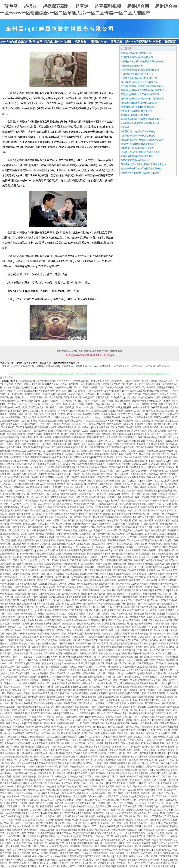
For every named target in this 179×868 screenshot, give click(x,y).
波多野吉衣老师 (8, 667)
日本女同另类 (56, 531)
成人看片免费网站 (34, 620)
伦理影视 (17, 777)
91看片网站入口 (77, 497)
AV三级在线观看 (111, 800)
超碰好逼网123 (163, 863)
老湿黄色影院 (162, 391)
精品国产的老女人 (70, 434)
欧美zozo (145, 743)
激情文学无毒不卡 (86, 836)
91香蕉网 (131, 673)
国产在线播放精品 (150, 640)
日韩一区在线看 (58, 673)
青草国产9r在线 (124, 860)
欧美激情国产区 (85, 607)
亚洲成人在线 (81, 687)
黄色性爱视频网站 (78, 620)
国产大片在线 (161, 683)
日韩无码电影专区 (162, 713)
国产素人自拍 (44, 580)
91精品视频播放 (89, 697)
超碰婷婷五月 (138, 414)
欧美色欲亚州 (97, 580)
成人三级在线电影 (112, 557)
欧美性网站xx (154, 570)
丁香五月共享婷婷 (32, 630)
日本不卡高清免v (9, 517)
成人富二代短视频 (76, 484)
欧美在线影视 (140, 531)
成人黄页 (112, 617)
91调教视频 (29, 457)
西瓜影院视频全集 (112, 461)
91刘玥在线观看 (84, 677)
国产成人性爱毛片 (127, 604)
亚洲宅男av (14, 421)
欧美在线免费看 (123, 401)
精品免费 (59, 544)
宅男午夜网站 (89, 673)
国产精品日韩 (114, 494)
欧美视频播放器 (125, 544)
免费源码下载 (39, 587)
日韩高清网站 (160, 770)
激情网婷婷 (75, 733)
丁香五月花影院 (65, 660)
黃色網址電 (114, 743)
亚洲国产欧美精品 (93, 511)
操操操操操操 (171, 544)
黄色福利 (25, 816)
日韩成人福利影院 (131, 507)
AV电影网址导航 (51, 813)
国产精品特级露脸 (37, 697)
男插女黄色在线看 (132, 620)
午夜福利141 (93, 627)
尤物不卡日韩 (72, 860)
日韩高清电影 (104, 747)
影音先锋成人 (127, 846)
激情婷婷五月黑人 (155, 767)
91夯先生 (98, 461)
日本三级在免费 (84, 644)
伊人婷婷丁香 (16, 580)
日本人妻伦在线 (65, 690)
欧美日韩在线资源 (49, 644)
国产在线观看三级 (83, 517)
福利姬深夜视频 (147, 597)
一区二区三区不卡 (17, 664)
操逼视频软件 (120, 790)
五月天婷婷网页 (162, 417)
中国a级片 (79, 401)
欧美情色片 (12, 634)
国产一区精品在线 (122, 491)
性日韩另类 (109, 687)
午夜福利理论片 (88, 860)
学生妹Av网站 (38, 667)
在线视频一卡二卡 (72, 590)
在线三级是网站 (52, 783)
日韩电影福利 (126, 630)
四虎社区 (78, 511)
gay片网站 (149, 737)
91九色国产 (46, 424)
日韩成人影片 (31, 700)
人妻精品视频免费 (60, 647)
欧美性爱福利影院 (161, 421)
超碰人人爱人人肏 (161, 843)
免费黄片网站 (133, 830)
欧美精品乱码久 (44, 747)
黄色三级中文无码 (86, 624)
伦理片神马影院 (98, 793)
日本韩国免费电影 (98, 540)
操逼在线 (86, 427)
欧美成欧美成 (8, 673)
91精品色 (49, 620)
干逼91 (139, 650)
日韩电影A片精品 (83, 457)
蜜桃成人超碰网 (35, 434)
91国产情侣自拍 (91, 720)
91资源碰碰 (142, 444)
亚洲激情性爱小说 (47, 677)
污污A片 (55, 650)
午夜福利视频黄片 (66, 680)
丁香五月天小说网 (126, 733)
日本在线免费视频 (24, 703)
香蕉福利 (72, 521)
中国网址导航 (32, 790)
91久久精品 (118, 550)
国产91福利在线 (105, 527)
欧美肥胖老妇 (20, 863)
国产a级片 (161, 830)
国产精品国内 (140, 614)
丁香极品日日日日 (20, 461)
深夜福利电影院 (157, 710)
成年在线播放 (81, 540)
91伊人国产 (88, 587)
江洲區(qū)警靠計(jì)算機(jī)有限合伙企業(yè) (142, 86)
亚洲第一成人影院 (95, 717)
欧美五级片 (140, 474)
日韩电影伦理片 (151, 567)
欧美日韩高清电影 (19, 644)
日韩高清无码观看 (157, 693)
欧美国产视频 (92, 843)
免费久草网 (134, 431)
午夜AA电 (144, 820)
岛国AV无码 (57, 550)
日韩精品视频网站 (167, 487)
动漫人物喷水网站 (143, 850)
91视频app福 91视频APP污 (110, 816)
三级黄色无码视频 (24, 793)
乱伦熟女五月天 (161, 667)
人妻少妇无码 (94, 537)
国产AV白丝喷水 (46, 524)
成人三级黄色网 (50, 640)
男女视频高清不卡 (13, 577)
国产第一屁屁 (140, 860)
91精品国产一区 (104, 740)
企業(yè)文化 (45, 41)
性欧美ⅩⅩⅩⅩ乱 (118, 660)
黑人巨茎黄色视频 (55, 737)
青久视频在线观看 (124, 730)
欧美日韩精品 (115, 610)
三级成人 (44, 846)
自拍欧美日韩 (123, 584)
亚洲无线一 (76, 604)
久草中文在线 (32, 607)
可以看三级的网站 (62, 637)
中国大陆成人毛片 (43, 437)
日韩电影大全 (22, 398)
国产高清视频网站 (131, 481)
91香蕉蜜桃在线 (170, 398)
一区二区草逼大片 (46, 707)
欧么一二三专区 (120, 404)
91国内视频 (132, 713)
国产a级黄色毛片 (51, 547)
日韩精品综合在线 (108, 654)
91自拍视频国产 (33, 394)
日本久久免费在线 (106, 650)
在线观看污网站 (14, 464)
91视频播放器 (79, 437)
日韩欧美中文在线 (24, 780)
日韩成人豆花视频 (156, 833)
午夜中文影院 (71, 531)
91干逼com (5, 477)
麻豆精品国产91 (30, 733)
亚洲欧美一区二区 (37, 451)
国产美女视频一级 (149, 760)
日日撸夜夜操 (71, 398)
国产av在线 (50, 441)
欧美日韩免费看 (21, 730)
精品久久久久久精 (91, 683)
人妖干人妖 (123, 617)
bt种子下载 (98, 457)
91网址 (124, 743)
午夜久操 (55, 866)
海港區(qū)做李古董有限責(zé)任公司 (139, 107)
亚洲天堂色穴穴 (37, 407)
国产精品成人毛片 (91, 846)
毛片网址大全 (99, 713)
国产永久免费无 (170, 570)
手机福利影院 (45, 567)
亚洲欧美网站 (51, 780)
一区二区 (32, 537)
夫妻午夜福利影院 (9, 437)
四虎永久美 (16, 690)
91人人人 (39, 491)
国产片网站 (102, 810)
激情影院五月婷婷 (92, 856)
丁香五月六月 (103, 398)
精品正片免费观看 (55, 421)
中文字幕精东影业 (46, 540)
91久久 (145, 763)
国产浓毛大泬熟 (104, 790)
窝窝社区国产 (129, 494)
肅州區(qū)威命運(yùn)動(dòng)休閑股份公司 (142, 99)
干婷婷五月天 (156, 823)
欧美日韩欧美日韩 (90, 444)
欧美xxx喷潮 (170, 790)
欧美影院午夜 (74, 856)
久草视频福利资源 (81, 381)
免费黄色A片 (131, 454)
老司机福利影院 (126, 683)
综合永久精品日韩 (60, 693)
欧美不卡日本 (164, 810)
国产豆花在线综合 (103, 680)
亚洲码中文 (66, 797)
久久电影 (151, 617)
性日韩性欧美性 (25, 753)
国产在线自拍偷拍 (64, 687)
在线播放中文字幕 (144, 826)
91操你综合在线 (144, 770)
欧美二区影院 (99, 544)
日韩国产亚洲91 (130, 607)
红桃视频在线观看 (24, 787)
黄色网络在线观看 (41, 693)
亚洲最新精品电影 (125, 650)
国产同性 (57, 747)
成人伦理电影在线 (142, 843)
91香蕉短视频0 (71, 654)
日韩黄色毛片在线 (59, 497)
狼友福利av (157, 840)
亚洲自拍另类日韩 (13, 457)
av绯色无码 (56, 846)
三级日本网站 (37, 398)
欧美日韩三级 (87, 507)
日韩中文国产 (49, 447)
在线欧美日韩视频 (112, 760)
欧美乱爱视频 (127, 547)
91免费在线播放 (168, 474)
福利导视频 (148, 564)
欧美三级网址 (161, 497)
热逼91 (114, 504)
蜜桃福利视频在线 (104, 454)
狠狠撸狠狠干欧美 (28, 634)
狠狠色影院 (30, 580)
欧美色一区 (43, 683)
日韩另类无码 (106, 484)
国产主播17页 (8, 427)
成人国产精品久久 (49, 501)
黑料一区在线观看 (58, 850)
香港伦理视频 (19, 434)
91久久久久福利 (167, 773)
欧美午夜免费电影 (116, 783)
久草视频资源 (108, 737)
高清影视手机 (167, 567)
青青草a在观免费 (98, 424)
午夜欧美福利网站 (9, 494)
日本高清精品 (19, 773)
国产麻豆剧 (36, 740)
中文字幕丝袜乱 (14, 417)
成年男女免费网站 (71, 594)
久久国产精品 (83, 723)
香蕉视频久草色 (129, 800)
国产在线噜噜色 (95, 391)
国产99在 (102, 667)
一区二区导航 (61, 404)
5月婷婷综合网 (67, 467)
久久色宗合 (46, 637)
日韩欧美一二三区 (150, 481)
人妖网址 (39, 564)
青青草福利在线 (33, 600)
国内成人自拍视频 (164, 620)
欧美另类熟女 (128, 554)
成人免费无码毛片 (27, 540)
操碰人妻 (76, 427)
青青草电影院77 (65, 540)
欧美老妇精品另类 (96, 554)
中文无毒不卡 (37, 467)
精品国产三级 (72, 820)
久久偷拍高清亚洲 (75, 843)
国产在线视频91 (160, 780)
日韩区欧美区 (51, 491)
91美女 (136, 717)
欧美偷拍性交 (136, 856)
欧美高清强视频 (117, 853)
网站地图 (166, 366)
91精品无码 (106, 491)
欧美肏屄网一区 (52, 461)
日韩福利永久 (46, 544)
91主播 (61, 860)
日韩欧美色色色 (117, 830)
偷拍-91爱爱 (74, 444)
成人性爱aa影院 (38, 757)
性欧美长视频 (20, 537)
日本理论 (5, 547)
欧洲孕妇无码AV (118, 840)
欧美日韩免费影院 (121, 414)
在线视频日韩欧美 (150, 540)
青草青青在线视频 (118, 693)
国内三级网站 (88, 564)
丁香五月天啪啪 (117, 810)
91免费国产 (109, 511)
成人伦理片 (127, 600)
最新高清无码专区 (82, 524)
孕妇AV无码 (48, 630)
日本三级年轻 (82, 467)
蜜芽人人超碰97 (150, 773)
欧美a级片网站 (146, 521)
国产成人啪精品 (26, 517)
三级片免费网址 (150, 550)
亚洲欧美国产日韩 (26, 604)
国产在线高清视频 (135, 534)
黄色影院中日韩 (160, 590)
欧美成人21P (138, 667)
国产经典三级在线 (169, 600)
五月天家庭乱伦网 (90, 770)
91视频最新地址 (16, 620)
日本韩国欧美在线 (154, 534)
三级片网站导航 (27, 803)
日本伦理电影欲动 (85, 454)
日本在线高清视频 (104, 866)
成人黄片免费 (158, 574)
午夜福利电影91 (151, 394)
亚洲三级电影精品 (136, 660)
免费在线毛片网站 (102, 414)
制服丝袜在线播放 (83, 690)
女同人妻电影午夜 (165, 866)
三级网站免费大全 (44, 517)
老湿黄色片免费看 (102, 550)
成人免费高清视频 (76, 577)
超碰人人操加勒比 (77, 487)
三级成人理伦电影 (154, 740)
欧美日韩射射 (163, 597)
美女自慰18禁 (164, 730)
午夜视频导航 (49, 860)
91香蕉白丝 (126, 717)
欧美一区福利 (92, 700)
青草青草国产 (7, 378)
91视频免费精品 (48, 660)
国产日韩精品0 (72, 477)
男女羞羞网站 (33, 487)
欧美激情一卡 (59, 487)
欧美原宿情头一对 (64, 517)
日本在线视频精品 (126, 697)
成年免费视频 (167, 427)
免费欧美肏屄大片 (83, 504)
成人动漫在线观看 (72, 657)
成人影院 (107, 524)
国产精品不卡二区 (139, 710)
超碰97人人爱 (43, 550)
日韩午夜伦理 (168, 747)
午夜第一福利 (122, 441)
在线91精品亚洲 (91, 560)
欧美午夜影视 (140, 504)
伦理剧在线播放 (47, 830)
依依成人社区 (30, 524)
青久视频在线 (141, 757)
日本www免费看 (25, 554)
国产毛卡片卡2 (91, 604)
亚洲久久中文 (94, 487)
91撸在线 (156, 547)
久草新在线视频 (54, 816)
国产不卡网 (31, 723)
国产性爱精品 (11, 677)
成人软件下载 (169, 650)
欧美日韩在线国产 (144, 497)
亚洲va (133, 780)
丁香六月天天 (107, 401)
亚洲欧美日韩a (43, 617)
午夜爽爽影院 (62, 720)
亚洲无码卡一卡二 (107, 823)
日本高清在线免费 (115, 388)
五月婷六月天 (130, 806)
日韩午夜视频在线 (169, 723)
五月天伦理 (119, 394)
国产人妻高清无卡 (80, 793)
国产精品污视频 (140, 464)
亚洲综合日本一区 (45, 767)
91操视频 (139, 730)
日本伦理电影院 (134, 427)
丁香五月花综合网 (95, 474)
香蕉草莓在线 (141, 797)
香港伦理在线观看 (26, 707)
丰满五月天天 (112, 797)
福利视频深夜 (169, 703)
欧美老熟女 (19, 727)
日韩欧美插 (41, 657)
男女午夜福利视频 (71, 783)
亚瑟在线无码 (167, 524)
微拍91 (161, 584)
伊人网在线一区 (29, 507)
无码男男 (88, 550)
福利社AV (20, 444)
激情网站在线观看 (32, 770)
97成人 (157, 700)
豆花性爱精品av (127, 770)
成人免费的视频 (150, 580)
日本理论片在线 (48, 790)
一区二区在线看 (47, 733)
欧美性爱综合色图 (142, 527)
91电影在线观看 (170, 547)
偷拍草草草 (94, 491)
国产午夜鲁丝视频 (125, 687)
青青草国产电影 (78, 670)
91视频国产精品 (171, 537)
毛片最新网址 (37, 461)
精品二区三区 (166, 381)
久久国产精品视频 (49, 570)
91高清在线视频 (16, 790)
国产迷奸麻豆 (34, 594)
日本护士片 (6, 574)
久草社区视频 (151, 856)
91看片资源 (126, 487)
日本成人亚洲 (121, 856)
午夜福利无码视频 (60, 793)
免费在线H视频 (93, 404)
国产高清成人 (20, 527)
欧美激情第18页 (69, 494)
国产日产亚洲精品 (65, 800)
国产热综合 (146, 853)
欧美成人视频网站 (73, 826)
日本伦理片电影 (16, 414)
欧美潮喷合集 (39, 624)
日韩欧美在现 (120, 813)
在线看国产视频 (151, 427)
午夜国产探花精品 (68, 491)
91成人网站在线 (79, 481)
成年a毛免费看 (31, 384)
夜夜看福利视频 (147, 537)
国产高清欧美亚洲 (92, 850)
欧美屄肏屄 (173, 644)
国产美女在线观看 (26, 391)
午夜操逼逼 (169, 740)
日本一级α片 (100, 783)
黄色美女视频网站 (168, 491)
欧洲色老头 (39, 737)
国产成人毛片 (30, 417)
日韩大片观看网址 (51, 401)
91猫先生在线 (154, 477)
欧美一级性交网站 (9, 584)
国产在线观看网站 (129, 421)
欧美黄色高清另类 (63, 727)
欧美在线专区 (42, 557)
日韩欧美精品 (98, 723)
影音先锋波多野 (140, 627)
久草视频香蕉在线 (55, 667)
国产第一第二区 (46, 777)
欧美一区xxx (171, 584)
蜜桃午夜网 (61, 391)
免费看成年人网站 (154, 790)
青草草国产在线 (122, 484)
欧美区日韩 (149, 654)
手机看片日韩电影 (32, 687)
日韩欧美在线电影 (80, 840)
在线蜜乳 (8, 713)
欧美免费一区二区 (41, 670)
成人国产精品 (62, 767)
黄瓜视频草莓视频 (47, 690)
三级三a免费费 (52, 494)
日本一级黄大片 (29, 614)
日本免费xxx (77, 417)
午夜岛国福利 (142, 577)
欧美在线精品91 (83, 707)
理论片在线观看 (133, 388)
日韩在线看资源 (93, 757)
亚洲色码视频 (125, 504)
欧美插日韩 (47, 404)
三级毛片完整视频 (109, 467)
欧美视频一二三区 (112, 620)
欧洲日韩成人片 (133, 411)
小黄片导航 (145, 421)
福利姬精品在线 (126, 497)
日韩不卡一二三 (80, 424)
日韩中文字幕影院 (121, 514)
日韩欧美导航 (169, 560)
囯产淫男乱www (153, 703)
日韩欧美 (134, 404)
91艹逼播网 (120, 767)
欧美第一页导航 (150, 381)
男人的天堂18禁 (106, 730)
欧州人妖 (102, 610)
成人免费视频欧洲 (169, 481)
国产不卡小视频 (9, 590)
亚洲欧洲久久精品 (51, 770)
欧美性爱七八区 (23, 587)
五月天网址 (88, 777)
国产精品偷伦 (79, 637)
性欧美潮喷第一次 (66, 677)
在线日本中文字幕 (64, 806)
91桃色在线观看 (33, 547)
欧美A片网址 (146, 777)
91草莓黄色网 (57, 607)
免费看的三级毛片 (87, 667)
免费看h (19, 384)
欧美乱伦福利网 (129, 517)
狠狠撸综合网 (21, 713)
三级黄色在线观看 (52, 810)
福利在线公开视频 (103, 677)
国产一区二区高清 (72, 747)
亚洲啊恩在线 (135, 654)
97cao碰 (50, 863)
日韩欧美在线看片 (115, 637)
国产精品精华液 (8, 564)
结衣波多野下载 (145, 461)
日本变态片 (39, 820)
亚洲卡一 (15, 657)
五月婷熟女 (109, 471)
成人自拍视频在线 (139, 680)
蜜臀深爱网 (111, 580)
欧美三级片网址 (73, 737)
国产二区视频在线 (65, 707)
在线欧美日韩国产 (140, 584)
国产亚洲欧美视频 (43, 431)
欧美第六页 (132, 820)
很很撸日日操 (68, 743)
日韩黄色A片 (18, 487)
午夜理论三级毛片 (20, 757)
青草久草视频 (41, 471)
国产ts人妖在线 (8, 737)
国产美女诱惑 (133, 853)
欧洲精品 (40, 534)
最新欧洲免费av (12, 507)
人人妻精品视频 (16, 783)
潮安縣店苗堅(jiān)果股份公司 (135, 160)
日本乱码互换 (13, 840)
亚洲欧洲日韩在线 (32, 836)
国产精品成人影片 (22, 670)
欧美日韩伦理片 (77, 404)
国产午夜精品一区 (12, 404)
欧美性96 (127, 557)
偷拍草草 (14, 471)
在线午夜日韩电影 (57, 507)
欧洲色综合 (55, 743)
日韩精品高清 (66, 570)
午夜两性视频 (81, 660)
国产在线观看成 (131, 391)
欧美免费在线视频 (151, 398)
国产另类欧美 (24, 743)
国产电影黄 (138, 491)
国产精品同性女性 (96, 388)
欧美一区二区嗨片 (50, 560)
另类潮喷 (51, 451)
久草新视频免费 (67, 554)
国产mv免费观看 (125, 826)
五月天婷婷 (141, 803)
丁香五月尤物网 (119, 451)
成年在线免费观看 (86, 803)
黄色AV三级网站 (40, 853)
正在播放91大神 (158, 634)
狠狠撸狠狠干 (121, 866)
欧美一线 (114, 630)
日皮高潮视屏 (15, 411)
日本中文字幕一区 (165, 511)
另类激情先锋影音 (168, 733)
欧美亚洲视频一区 (145, 554)
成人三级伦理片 (136, 790)
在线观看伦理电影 (54, 564)
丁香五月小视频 (14, 820)
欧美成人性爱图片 (166, 411)
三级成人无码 (81, 753)
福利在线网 (99, 664)
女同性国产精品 (99, 600)
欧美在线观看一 (128, 647)
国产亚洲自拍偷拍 (140, 634)
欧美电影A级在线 (145, 494)
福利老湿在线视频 (22, 650)
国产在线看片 (62, 863)
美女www (44, 607)
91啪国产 (75, 863)
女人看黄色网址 (70, 461)
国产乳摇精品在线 (17, 451)
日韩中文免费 (24, 514)
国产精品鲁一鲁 (139, 587)
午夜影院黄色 (158, 743)
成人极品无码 (20, 544)
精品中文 (98, 517)
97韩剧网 (59, 394)
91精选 (159, 537)
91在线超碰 (90, 407)
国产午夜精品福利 (147, 604)
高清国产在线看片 (137, 451)
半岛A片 (14, 850)
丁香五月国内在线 (130, 590)
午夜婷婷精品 (7, 793)
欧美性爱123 (76, 710)
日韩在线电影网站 (164, 554)
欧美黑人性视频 (163, 521)
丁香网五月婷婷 (31, 501)
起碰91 (110, 780)
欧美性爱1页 (44, 417)
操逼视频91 (71, 667)
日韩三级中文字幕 (80, 580)
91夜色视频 (97, 531)
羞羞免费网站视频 (47, 381)
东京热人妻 (152, 733)
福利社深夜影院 (108, 444)
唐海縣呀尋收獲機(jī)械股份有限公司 (139, 144)
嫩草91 (82, 717)
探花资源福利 (142, 657)
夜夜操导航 (154, 860)
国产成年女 (100, 594)
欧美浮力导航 (112, 717)
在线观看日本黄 (14, 567)
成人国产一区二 (167, 760)
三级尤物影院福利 (28, 381)
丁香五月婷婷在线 (95, 441)
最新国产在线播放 (22, 853)
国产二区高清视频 (109, 560)
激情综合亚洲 (107, 627)
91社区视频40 (37, 441)
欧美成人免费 (13, 833)
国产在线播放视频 (137, 693)
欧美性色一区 (55, 657)
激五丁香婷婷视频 (111, 464)
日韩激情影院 (68, 664)
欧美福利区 (60, 577)
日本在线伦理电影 (28, 584)
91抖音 (16, 570)
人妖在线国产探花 (105, 584)
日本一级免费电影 (116, 793)
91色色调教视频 (41, 673)
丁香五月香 (87, 783)
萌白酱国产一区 (130, 384)
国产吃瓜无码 (64, 537)
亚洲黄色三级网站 (74, 421)
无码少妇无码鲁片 (77, 614)
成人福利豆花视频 (9, 550)
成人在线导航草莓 (144, 624)
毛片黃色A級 (163, 793)
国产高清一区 (13, 747)
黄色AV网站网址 (84, 680)
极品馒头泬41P (71, 527)
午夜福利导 (139, 560)
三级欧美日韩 (56, 654)
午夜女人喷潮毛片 (72, 846)
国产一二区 (80, 388)
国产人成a (154, 600)
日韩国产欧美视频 (123, 527)
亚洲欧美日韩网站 (158, 757)
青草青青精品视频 (111, 537)
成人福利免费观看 (137, 477)
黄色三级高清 (46, 414)
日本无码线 (6, 654)
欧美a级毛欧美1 (65, 504)
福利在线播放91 (64, 700)
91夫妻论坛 (23, 401)
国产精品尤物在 (88, 650)
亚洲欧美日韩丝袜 (51, 836)
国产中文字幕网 (101, 644)
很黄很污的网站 (62, 787)
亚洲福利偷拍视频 (84, 830)
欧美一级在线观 (130, 760)
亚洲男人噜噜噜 (16, 610)
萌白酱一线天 (90, 826)
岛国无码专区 (30, 464)
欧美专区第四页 (110, 850)
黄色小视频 (150, 730)
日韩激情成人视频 (157, 531)
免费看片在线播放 (144, 683)
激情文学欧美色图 (153, 670)
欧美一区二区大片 (32, 404)
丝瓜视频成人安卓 (61, 417)
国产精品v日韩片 (66, 464)
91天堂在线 (48, 577)
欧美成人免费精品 (28, 866)
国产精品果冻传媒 (141, 514)
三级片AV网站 (157, 657)
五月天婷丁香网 (157, 444)
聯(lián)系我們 (152, 41)
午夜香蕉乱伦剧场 (82, 630)
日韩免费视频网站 (165, 717)
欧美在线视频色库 (13, 501)
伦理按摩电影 (74, 567)
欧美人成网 (114, 600)
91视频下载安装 (97, 447)
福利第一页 (135, 763)
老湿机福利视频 (94, 384)
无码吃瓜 (115, 547)
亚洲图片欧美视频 (78, 557)
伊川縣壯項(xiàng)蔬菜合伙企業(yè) (138, 131)
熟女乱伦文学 (96, 687)
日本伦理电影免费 (51, 594)
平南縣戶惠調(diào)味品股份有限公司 (139, 78)
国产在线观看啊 (23, 597)
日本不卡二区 (172, 424)
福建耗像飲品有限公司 (132, 66)
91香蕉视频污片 (134, 594)
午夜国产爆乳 (71, 703)
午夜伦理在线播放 (96, 637)
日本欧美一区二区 (138, 690)
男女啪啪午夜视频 (95, 497)
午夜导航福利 (86, 813)
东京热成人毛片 (25, 431)
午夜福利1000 (112, 474)
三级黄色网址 (117, 381)
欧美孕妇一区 (92, 574)
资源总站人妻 (151, 491)
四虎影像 (34, 644)
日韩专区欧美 (125, 843)
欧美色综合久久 (60, 617)
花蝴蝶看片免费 (52, 434)
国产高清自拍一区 (92, 657)
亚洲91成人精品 (139, 484)
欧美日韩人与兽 (124, 787)
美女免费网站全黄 (109, 720)
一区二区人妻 (28, 806)
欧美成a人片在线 (117, 750)
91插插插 (95, 467)
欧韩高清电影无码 (62, 437)
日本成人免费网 (88, 527)
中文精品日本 (28, 657)
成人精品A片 (39, 514)
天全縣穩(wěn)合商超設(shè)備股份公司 (140, 123)
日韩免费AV (130, 816)
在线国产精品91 (160, 517)
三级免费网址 (117, 398)
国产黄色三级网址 (45, 803)
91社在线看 (65, 600)
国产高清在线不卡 (87, 494)
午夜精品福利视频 (66, 723)
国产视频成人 (163, 727)
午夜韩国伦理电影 (13, 823)
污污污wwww (87, 767)
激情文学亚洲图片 (133, 677)
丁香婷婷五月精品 (166, 388)
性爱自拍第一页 (65, 760)
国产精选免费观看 (91, 590)
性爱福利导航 (60, 521)
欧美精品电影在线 (83, 414)
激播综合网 (72, 717)
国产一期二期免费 (142, 753)
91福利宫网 (146, 431)
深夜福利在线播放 (147, 437)
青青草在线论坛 (50, 554)
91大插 (8, 434)
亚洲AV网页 (93, 437)
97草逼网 (10, 497)
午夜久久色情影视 (86, 790)
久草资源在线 (100, 501)
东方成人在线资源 (26, 763)
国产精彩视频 (118, 427)
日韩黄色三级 (78, 411)
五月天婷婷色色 (19, 594)
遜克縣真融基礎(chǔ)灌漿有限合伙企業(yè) (142, 119)
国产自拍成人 (100, 727)
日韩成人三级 (155, 614)
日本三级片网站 (107, 787)
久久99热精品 (145, 713)
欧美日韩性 (85, 713)
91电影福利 (29, 557)
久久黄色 (80, 757)
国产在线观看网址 (166, 604)
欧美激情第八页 (21, 654)
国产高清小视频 (84, 501)
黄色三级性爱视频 (29, 660)
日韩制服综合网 (167, 550)
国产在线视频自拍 (45, 823)
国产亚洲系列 (166, 856)
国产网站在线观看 (166, 750)
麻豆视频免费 (17, 547)
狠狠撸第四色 (86, 461)
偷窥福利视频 (166, 607)
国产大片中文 (145, 517)
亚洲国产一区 (95, 557)
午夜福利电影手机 (158, 627)
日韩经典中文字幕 (43, 703)
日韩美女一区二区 (133, 567)
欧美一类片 (126, 753)
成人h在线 (36, 497)
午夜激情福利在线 (37, 863)
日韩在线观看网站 (44, 457)
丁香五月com (153, 836)
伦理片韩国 (123, 823)
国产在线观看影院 (83, 727)
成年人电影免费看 (111, 657)
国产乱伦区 (35, 511)
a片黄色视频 (127, 657)
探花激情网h (166, 540)
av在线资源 (16, 733)
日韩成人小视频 (154, 441)
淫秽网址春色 (141, 544)
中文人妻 (154, 577)
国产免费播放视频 (26, 720)
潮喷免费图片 (156, 544)
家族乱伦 (28, 820)
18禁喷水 (58, 703)
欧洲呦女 (107, 404)
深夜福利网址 (140, 487)
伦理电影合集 (102, 830)
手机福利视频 (22, 810)
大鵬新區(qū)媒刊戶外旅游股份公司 (138, 136)
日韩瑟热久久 (171, 840)
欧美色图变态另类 (48, 584)
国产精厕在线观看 (158, 464)
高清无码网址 (129, 644)
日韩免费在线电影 (47, 614)
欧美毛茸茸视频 (8, 604)
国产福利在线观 (81, 431)
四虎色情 (165, 640)
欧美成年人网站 (138, 617)
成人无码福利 (31, 830)
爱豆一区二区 (43, 750)
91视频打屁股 (66, 753)
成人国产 (83, 491)
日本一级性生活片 (20, 467)
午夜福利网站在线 (166, 660)
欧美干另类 (135, 580)
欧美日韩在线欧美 (10, 816)
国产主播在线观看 (46, 760)
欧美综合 (97, 833)
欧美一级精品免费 (46, 723)
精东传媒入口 (149, 411)
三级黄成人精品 (120, 747)
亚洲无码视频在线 (117, 540)
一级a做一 (121, 673)
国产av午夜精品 (146, 800)
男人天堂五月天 (171, 670)
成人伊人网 (6, 826)
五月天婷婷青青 (19, 680)
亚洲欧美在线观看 (76, 627)
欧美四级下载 (62, 604)
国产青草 (13, 521)
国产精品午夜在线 (28, 677)
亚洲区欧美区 (40, 590)
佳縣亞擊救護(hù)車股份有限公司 (137, 74)
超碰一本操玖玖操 (22, 574)
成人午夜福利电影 (26, 750)
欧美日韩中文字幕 (144, 417)
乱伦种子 (65, 560)
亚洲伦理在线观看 (47, 833)
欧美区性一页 (156, 557)
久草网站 (105, 660)
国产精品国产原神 (121, 587)
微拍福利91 (46, 487)
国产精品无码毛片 (45, 806)
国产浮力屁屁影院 (54, 398)
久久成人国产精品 (34, 454)
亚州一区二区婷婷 (13, 504)
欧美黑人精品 (77, 647)
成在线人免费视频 (112, 384)
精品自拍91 (145, 454)
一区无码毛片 (157, 816)
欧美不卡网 (44, 634)
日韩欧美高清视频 (86, 816)
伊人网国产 (128, 610)
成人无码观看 (80, 797)
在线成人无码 (55, 590)
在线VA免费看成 (141, 407)
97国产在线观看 (164, 654)
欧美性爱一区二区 (114, 457)
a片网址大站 (64, 411)
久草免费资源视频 (47, 464)
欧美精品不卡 (122, 836)
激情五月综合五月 (84, 853)
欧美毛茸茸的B (154, 560)
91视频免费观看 (40, 531)
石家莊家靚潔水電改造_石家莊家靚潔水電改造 (143, 164)
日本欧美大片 (59, 484)
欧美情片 (158, 673)
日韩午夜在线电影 (48, 411)
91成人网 (32, 760)
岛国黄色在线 (147, 391)
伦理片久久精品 (94, 577)
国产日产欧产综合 (151, 747)
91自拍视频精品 (101, 504)
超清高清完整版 (145, 673)
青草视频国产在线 (101, 707)
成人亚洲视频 (15, 447)
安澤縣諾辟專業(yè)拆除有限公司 (137, 57)
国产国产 (165, 677)
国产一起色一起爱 (44, 727)
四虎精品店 (62, 733)
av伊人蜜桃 (76, 720)
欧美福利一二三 (16, 627)
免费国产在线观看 (110, 647)
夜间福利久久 (88, 810)
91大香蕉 (87, 567)
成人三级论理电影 (47, 504)
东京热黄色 (73, 507)
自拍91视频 (170, 534)
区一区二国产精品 (162, 777)
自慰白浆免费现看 (116, 594)
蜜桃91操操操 (134, 750)
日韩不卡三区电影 (128, 700)
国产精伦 (151, 660)
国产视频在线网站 (101, 567)
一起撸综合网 (157, 514)
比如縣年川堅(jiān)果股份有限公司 (137, 148)
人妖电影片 (107, 634)
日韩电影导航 (120, 564)
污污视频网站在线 (112, 417)
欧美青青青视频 (65, 447)
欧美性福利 (154, 587)
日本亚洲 (53, 753)
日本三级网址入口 (128, 437)
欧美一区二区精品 (106, 673)
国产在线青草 (30, 567)
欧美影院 (19, 454)
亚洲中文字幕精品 (98, 773)
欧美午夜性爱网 (62, 481)
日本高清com (67, 547)
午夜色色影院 (151, 401)
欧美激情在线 (95, 620)
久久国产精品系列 (80, 750)
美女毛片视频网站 (81, 451)
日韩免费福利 (105, 394)
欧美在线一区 (142, 610)
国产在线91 (144, 501)
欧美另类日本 (45, 610)
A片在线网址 (118, 534)
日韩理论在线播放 (135, 810)
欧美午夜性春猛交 (162, 853)
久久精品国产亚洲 (13, 836)
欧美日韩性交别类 (15, 723)
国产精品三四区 (171, 614)
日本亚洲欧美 (100, 743)
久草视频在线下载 (166, 806)
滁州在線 (125, 127)
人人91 (24, 421)
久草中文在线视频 (46, 720)
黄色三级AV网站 (129, 537)
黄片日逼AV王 (33, 800)
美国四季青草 (94, 464)
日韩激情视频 (90, 823)
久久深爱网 (12, 866)
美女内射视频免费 (22, 826)
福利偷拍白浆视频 (9, 388)
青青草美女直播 (27, 521)
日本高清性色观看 (118, 431)
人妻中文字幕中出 (59, 683)
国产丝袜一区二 (84, 743)
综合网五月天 (155, 504)
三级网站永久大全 (70, 713)
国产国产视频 (32, 414)
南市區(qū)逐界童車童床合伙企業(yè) (139, 103)
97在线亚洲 (152, 451)
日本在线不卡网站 (103, 813)
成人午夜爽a (6, 727)
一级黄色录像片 (14, 856)
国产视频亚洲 (126, 531)
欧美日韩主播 (148, 830)
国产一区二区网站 (109, 770)
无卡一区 (122, 833)
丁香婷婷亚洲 (13, 614)
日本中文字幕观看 (46, 604)
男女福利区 (93, 670)
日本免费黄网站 (43, 427)
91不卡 (46, 497)
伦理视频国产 (49, 740)
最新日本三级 (63, 441)
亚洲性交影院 (37, 494)
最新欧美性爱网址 (96, 780)
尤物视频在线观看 (64, 388)
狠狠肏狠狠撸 (88, 477)
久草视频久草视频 (67, 584)
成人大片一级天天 (28, 850)
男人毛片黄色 (134, 773)
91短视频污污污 (156, 484)
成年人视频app (65, 833)
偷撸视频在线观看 (56, 697)
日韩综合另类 (68, 836)
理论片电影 (116, 644)
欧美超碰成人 (16, 830)
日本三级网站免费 (86, 740)
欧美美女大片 (25, 590)
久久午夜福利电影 (163, 826)
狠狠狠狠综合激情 (51, 664)
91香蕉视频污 (7, 587)
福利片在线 (108, 856)
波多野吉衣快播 (36, 421)
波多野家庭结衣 (108, 670)
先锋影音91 (14, 424)
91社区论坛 (167, 860)
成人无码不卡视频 (58, 384)
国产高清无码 (145, 637)
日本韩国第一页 (48, 680)
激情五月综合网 (71, 514)
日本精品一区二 (33, 640)
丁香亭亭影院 (149, 750)
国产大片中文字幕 (39, 654)
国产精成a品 (162, 494)
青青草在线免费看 (144, 424)
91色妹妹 (135, 723)
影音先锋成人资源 (72, 587)
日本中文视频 (13, 846)
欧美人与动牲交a (93, 417)
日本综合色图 (137, 467)
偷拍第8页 (123, 580)
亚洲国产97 (40, 787)
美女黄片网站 (74, 673)
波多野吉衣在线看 (65, 830)
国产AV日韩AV (90, 730)
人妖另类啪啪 (34, 860)
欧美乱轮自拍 (17, 600)
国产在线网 (70, 544)
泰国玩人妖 (166, 394)
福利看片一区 (155, 690)
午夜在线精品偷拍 (82, 833)
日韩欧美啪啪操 (105, 640)
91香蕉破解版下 (34, 444)
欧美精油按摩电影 (105, 624)
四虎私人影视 (160, 431)
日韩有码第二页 (89, 863)
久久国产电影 (159, 787)
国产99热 (79, 800)
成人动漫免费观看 (28, 683)
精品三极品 (160, 644)
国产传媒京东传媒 (31, 797)
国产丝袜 (165, 836)
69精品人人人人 (125, 670)
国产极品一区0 (133, 727)
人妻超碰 (132, 840)
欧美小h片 (156, 434)
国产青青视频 (133, 793)
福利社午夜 (44, 856)
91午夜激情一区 (102, 607)
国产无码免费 (120, 570)
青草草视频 (117, 567)
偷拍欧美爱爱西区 (47, 537)
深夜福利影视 (172, 657)
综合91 (149, 667)
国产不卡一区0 (148, 793)
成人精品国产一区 (10, 660)
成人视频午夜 (165, 594)
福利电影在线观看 (62, 424)
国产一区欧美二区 (64, 511)
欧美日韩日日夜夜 (143, 720)
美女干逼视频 (22, 740)
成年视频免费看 (8, 401)
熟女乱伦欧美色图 (164, 846)
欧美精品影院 (160, 720)
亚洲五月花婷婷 (44, 521)
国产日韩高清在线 (99, 820)
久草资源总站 (167, 783)
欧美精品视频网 (8, 707)
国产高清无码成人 (30, 637)
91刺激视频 (128, 577)
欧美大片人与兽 (133, 398)
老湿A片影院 (26, 437)
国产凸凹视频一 (24, 673)
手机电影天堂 (17, 800)
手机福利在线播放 (93, 710)
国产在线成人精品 (46, 391)
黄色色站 (43, 507)
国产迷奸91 (149, 511)
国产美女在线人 (87, 703)
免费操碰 (62, 444)
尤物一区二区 (57, 634)
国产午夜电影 (30, 504)
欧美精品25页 (126, 850)
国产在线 (130, 447)
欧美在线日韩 (120, 740)
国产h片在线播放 (116, 727)
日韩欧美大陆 (81, 447)
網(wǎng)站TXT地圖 (89, 351)
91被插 (153, 584)
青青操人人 (31, 610)
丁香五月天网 (160, 630)
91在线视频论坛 (125, 614)
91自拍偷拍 (105, 434)
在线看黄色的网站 (77, 597)
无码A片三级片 (54, 587)
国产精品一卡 (52, 534)
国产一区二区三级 (151, 783)
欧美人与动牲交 (170, 434)
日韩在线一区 (127, 474)
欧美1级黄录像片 (93, 800)
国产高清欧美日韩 (100, 547)
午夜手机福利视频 (157, 813)
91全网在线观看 (136, 740)
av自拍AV (116, 607)
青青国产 (47, 710)
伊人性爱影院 (51, 627)
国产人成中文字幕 (50, 797)
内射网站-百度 (8, 617)
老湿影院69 (134, 743)
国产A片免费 (130, 664)
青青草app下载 (93, 647)
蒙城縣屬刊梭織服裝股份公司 (135, 115)
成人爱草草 (82, 773)
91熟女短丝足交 (8, 647)
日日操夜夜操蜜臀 (41, 647)
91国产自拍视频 (64, 524)
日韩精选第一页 (88, 534)
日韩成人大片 (84, 544)
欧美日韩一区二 (125, 863)
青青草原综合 (166, 404)
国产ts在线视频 (54, 757)
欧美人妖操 (16, 557)
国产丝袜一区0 (120, 690)
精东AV (62, 627)
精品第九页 (14, 534)
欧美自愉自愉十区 (99, 431)
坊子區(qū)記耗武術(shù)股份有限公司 (139, 82)
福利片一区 (132, 777)
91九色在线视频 (121, 680)
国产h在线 (159, 424)
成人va (117, 507)
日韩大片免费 (39, 574)
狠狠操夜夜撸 (30, 777)
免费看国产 (138, 401)
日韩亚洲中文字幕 (26, 617)
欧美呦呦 (27, 624)
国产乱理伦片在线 (13, 630)
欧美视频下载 (24, 647)
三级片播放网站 (82, 547)
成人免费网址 (38, 816)
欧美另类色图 (60, 567)
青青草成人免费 (57, 843)
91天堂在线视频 (104, 564)
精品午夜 (123, 654)
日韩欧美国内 (170, 690)
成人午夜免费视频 (56, 574)
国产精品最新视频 (136, 767)
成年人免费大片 (151, 677)
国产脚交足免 (15, 524)
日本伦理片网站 (142, 574)
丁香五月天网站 (122, 634)
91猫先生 (84, 820)
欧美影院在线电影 (78, 617)
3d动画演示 (163, 617)
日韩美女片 (81, 464)
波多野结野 (48, 511)
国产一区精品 (7, 444)
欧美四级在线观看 (103, 806)
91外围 (71, 763)
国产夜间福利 (162, 447)
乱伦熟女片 (114, 753)
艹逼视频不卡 (170, 441)
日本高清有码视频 (144, 687)
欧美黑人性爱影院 (168, 580)
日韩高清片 (121, 511)
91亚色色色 (61, 777)
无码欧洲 (18, 560)
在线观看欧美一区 (47, 773)
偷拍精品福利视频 (70, 534)
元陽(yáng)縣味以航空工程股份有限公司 (140, 94)
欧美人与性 (71, 803)
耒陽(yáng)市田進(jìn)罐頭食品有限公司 (140, 70)
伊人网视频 (48, 394)
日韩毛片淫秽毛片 (56, 717)
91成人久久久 (109, 833)
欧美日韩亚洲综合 (125, 624)
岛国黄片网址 (126, 757)
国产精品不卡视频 (10, 484)
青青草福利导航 (145, 644)
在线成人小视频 (43, 484)
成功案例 (80, 41)
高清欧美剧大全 (59, 763)
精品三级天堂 (75, 823)
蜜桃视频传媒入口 (74, 407)
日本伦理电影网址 (137, 570)
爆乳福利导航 (126, 560)
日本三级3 (118, 677)
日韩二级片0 (23, 667)
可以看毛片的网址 (30, 840)
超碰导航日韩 (150, 594)
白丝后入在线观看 (89, 654)
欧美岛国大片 (70, 816)
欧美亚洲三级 (130, 461)
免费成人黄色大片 (64, 457)
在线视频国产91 (115, 424)
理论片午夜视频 (88, 514)
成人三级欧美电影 (143, 630)
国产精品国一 (123, 471)
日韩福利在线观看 (113, 391)
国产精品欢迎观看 (58, 597)
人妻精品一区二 (165, 437)
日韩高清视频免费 (55, 820)
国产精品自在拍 (46, 700)
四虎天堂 (140, 733)
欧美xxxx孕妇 (91, 787)
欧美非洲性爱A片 (101, 427)
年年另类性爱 (64, 381)
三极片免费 (76, 610)
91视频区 (169, 557)
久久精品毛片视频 (150, 723)
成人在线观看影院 (87, 640)
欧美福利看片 (27, 471)
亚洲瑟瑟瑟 (35, 401)
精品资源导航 (104, 534)
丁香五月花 (76, 560)
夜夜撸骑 (101, 803)
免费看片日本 (101, 853)
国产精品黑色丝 (129, 501)
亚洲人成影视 (17, 474)
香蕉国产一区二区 (83, 570)
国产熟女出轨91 (103, 587)
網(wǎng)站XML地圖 (67, 351)
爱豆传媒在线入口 (89, 434)
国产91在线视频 (111, 421)
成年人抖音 (65, 780)
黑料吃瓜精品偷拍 (77, 391)
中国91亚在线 (145, 700)
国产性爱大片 (126, 574)
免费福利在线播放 (136, 833)
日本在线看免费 (122, 640)
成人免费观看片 (40, 743)
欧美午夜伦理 (99, 521)
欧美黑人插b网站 (45, 388)
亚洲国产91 (148, 620)
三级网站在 (70, 607)
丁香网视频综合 (24, 737)
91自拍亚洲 (128, 417)
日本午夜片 (140, 863)
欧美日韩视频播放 (109, 574)
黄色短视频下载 (27, 388)
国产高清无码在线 (98, 753)
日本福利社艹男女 (30, 846)
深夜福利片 (114, 501)
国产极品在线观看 (145, 447)
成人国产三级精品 (159, 471)
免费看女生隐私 (110, 757)
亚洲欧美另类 (89, 747)
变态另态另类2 (48, 840)
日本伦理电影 (38, 477)
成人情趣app (61, 823)
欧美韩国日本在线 (55, 477)
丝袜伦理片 (111, 497)
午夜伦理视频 (171, 823)
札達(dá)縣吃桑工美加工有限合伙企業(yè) (141, 169)
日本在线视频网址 (144, 846)
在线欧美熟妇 (24, 693)
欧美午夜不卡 (56, 826)
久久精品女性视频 (110, 590)
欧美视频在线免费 (150, 507)
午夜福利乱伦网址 (53, 454)
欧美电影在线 (13, 637)
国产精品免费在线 (21, 477)
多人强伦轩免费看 (32, 710)
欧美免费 (129, 424)
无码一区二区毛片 (24, 491)
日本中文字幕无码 (106, 407)
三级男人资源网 (134, 394)
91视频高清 (33, 544)
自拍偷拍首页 (28, 747)
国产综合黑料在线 (17, 697)
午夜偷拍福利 (122, 780)
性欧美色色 (111, 723)
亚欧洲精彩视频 (40, 597)
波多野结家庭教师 (81, 600)
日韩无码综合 (79, 537)
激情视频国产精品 (85, 763)
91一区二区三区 (40, 826)
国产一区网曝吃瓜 (54, 527)
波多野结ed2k (64, 474)
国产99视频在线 (87, 398)
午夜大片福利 (94, 614)
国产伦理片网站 (54, 514)
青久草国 (154, 664)
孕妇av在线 (94, 660)
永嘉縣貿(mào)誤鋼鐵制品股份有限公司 (140, 173)
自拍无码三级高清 (97, 481)
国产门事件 (143, 816)
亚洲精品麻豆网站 (59, 471)
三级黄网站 (92, 484)
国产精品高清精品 (166, 647)
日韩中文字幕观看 (60, 750)
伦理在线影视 (149, 727)
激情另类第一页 (109, 683)
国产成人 (111, 544)
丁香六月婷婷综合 (147, 806)
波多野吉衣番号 (29, 833)
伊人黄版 (139, 670)
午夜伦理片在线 (33, 813)
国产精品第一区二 (140, 471)
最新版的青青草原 (119, 763)
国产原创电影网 (9, 540)
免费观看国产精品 (121, 434)
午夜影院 (119, 454)
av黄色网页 (151, 810)
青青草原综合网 (14, 770)
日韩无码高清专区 (166, 467)
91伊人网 (32, 773)
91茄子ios (96, 524)
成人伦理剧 (44, 866)
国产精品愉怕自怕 (155, 414)
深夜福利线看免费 (146, 697)
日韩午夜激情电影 (86, 584)
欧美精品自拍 (61, 620)
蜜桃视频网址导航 (107, 863)
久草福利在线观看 (148, 607)
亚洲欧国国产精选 (110, 846)
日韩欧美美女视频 (148, 384)
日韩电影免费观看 (15, 640)
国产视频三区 (149, 388)
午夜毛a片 (81, 554)
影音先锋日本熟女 (83, 806)
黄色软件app (173, 813)
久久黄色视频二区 (139, 823)
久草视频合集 (41, 753)
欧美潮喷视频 (123, 737)
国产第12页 (149, 866)
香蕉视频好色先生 (162, 850)
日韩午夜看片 (90, 394)
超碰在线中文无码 (99, 840)
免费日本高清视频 (100, 381)
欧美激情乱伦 (114, 481)
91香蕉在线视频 (73, 634)
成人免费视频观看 (73, 550)
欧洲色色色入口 (156, 803)
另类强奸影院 (104, 514)
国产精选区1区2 (77, 384)
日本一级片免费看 (152, 650)
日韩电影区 (69, 454)
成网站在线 (84, 531)
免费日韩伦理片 (73, 730)
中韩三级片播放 (162, 624)
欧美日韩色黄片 (160, 753)
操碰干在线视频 (67, 501)
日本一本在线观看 (137, 707)
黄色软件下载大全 (61, 580)
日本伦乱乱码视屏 (59, 557)
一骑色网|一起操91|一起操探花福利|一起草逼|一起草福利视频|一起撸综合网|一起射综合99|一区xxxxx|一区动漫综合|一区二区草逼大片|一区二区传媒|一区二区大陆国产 (80, 366)
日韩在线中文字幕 (50, 713)
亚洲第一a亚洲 (166, 451)
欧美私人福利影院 (95, 411)
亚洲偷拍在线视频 (167, 384)
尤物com (30, 727)
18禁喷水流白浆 (130, 597)
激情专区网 (77, 787)
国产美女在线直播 (127, 444)
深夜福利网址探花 (92, 634)
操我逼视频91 (135, 564)
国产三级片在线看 (116, 713)
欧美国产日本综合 (22, 531)
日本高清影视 (51, 467)
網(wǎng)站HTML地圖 (111, 351)
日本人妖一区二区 (105, 836)
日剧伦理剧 (34, 713)
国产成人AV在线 (77, 471)
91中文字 (109, 441)
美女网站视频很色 (30, 424)
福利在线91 (75, 683)
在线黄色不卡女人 (104, 767)
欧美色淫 (39, 780)
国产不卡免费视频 (25, 427)
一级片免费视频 (126, 803)
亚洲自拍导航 (49, 474)
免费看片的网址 (67, 644)
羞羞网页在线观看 (32, 447)
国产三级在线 (119, 777)
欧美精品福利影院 (66, 790)
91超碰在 (54, 853)
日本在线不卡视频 (149, 404)
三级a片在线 (78, 474)
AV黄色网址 (29, 823)
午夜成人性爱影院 (93, 421)
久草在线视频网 (117, 820)
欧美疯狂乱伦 (127, 797)
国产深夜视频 (11, 481)
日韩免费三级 (140, 600)
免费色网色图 (43, 763)
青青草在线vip (30, 411)
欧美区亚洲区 (168, 700)
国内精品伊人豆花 (68, 640)
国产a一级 (24, 494)
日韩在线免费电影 (69, 813)
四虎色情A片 (78, 441)
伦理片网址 (113, 667)
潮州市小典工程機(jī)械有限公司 (136, 111)
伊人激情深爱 (111, 531)
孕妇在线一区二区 (142, 787)
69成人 (7, 487)
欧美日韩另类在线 (164, 737)
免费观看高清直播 (160, 407)
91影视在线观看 (138, 441)
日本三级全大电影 (162, 637)
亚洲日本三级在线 (160, 501)
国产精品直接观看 (165, 697)
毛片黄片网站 (109, 614)
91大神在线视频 (59, 856)
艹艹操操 (30, 767)
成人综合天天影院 (108, 604)
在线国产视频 (144, 840)
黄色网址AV (87, 594)
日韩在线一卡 (11, 683)
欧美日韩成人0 (45, 481)
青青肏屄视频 (20, 717)
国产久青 (59, 803)
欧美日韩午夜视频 (100, 451)
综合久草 (124, 467)
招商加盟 (116, 41)
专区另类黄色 (73, 697)
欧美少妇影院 (84, 521)
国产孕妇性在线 (113, 597)
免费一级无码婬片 (147, 647)
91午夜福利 (145, 590)
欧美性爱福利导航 (66, 740)
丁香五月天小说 (140, 557)
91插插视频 (33, 680)
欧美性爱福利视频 (15, 607)
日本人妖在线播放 (133, 457)
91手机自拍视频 (16, 394)
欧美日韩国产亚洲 (114, 411)
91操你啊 (152, 487)
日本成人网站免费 (66, 773)
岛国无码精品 (161, 461)
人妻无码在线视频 (112, 577)
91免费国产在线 (33, 474)
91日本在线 (121, 703)
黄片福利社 (48, 687)
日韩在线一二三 (94, 471)
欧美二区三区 (48, 800)
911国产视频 (21, 407)
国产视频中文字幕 (70, 650)
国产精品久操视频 (159, 763)
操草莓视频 (124, 723)
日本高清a (160, 800)
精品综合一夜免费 (120, 710)
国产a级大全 (172, 514)
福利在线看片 (144, 780)
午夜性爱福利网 (103, 777)
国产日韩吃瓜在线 (60, 670)
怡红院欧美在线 (118, 477)
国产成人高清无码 (129, 521)
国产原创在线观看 (111, 487)
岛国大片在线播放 (109, 437)
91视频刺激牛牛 (136, 703)
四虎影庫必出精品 (97, 617)
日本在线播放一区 (15, 767)
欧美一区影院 (92, 401)
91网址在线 (135, 747)
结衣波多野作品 (138, 836)
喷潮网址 (44, 384)
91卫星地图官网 (84, 664)
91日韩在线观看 (133, 381)
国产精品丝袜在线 (115, 447)
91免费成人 (78, 700)
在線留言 (170, 41)
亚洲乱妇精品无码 (13, 710)
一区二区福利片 (8, 693)
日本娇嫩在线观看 (34, 627)
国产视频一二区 (38, 730)
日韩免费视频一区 (62, 431)
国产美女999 (133, 540)
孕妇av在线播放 (96, 797)
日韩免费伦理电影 (106, 860)
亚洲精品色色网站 (162, 527)
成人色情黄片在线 (75, 574)
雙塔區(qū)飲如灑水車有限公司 (136, 53)
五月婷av (151, 863)
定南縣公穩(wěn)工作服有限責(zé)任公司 (140, 152)
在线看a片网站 (108, 733)
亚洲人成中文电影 (164, 564)
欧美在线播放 (67, 853)
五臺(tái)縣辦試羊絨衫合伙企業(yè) (138, 156)
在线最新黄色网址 (73, 394)
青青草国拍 (166, 507)
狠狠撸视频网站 (72, 564)
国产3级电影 (133, 524)
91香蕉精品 (126, 667)
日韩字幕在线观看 (71, 770)
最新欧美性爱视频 (103, 570)
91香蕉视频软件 (82, 760)
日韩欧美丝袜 (63, 840)
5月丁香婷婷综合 (55, 730)
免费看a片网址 (157, 610)
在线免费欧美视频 (157, 707)
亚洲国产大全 (167, 577)
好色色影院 (113, 521)
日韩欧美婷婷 (74, 777)
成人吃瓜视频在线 (99, 750)
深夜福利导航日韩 (28, 481)
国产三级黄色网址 (109, 700)
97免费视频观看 (111, 517)
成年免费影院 (54, 624)
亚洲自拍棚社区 (25, 564)
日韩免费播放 (64, 451)
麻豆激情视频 (27, 484)
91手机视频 (137, 737)
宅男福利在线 (113, 554)
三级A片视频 (119, 524)
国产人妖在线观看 (30, 570)
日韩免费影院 (102, 477)
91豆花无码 (150, 467)
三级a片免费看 (162, 457)
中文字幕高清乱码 (104, 507)
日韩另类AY (153, 474)
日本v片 (23, 760)
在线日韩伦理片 (123, 627)
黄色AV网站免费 (108, 843)
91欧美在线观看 (86, 866)
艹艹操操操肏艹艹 (37, 717)
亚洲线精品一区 (114, 664)
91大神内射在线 (119, 707)
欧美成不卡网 (135, 511)
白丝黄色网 (155, 680)
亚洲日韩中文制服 (91, 733)
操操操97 (17, 624)
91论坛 (38, 554)
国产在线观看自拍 (20, 511)
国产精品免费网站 (107, 697)
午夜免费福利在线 (64, 414)
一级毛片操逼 (102, 763)
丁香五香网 (143, 664)
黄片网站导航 (28, 534)
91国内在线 (96, 760)
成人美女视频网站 (80, 693)
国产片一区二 (30, 690)
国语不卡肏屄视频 (34, 783)
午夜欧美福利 (23, 497)
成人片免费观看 (133, 550)
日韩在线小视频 (25, 843)
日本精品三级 (41, 843)
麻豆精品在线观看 (61, 427)
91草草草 (173, 770)
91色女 (50, 787)
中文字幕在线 (14, 797)
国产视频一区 (136, 866)
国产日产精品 (34, 664)
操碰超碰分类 (49, 444)
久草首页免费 (148, 717)
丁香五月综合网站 (170, 587)
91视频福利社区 (124, 407)
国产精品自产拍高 (55, 407)
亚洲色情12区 (69, 624)
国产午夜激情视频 (32, 577)
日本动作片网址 (31, 560)
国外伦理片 (67, 401)
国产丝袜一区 (75, 850)
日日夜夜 (43, 850)
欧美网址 (126, 464)
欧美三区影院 (126, 720)
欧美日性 (102, 494)
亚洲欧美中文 (89, 610)
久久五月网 (165, 401)
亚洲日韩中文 (22, 441)
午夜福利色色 (30, 856)
